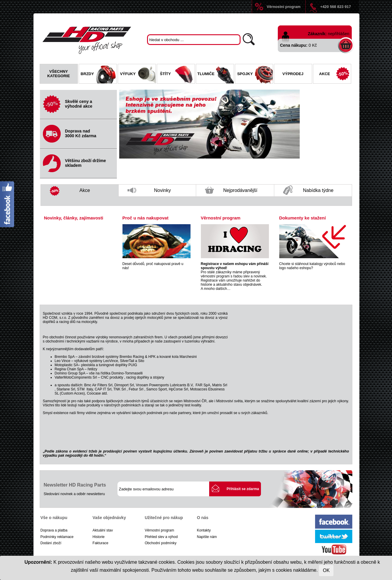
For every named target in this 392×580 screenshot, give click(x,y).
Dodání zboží (51, 543)
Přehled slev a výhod (161, 537)
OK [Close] (326, 570)
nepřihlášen (338, 34)
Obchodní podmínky (160, 543)
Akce (335, 75)
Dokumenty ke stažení (303, 218)
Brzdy (99, 75)
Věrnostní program (284, 7)
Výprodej (293, 74)
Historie (99, 537)
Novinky (149, 192)
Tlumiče (215, 75)
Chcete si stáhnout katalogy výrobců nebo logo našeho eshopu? (312, 266)
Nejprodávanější (231, 192)
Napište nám (207, 537)
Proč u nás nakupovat (146, 218)
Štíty (177, 75)
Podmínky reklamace (57, 537)
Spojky (255, 75)
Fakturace (100, 543)
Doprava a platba (54, 530)
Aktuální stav (103, 530)
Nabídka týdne (308, 191)
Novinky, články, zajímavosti (74, 218)
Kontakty (204, 530)
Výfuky (138, 75)
